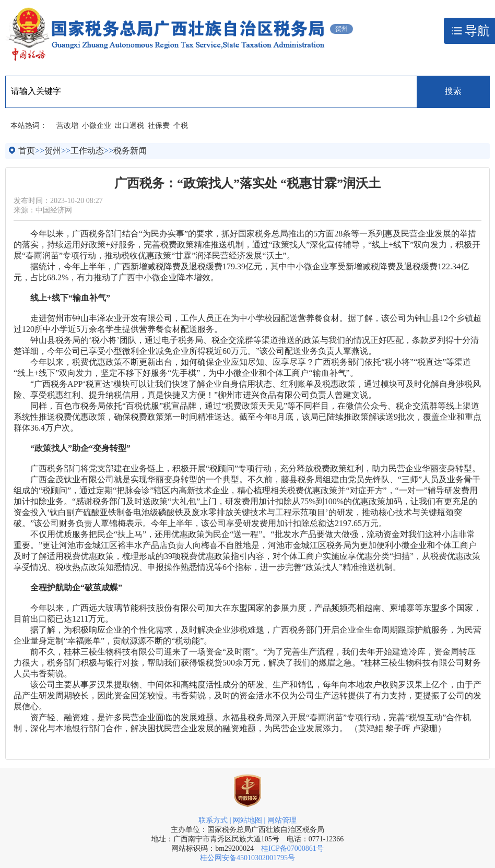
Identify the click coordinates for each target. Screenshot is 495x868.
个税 (181, 126)
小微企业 (97, 126)
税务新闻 (130, 151)
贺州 (53, 151)
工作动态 (87, 151)
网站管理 (282, 820)
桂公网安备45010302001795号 (247, 858)
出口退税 (129, 126)
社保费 (159, 126)
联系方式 (213, 820)
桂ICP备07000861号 (292, 848)
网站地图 (247, 820)
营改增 (67, 126)
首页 (27, 151)
